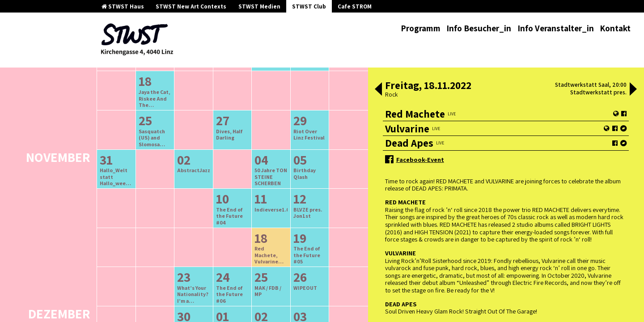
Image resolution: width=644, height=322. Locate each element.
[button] (378, 90)
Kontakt (615, 28)
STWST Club (309, 6)
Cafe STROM (355, 6)
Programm (421, 28)
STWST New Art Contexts (191, 6)
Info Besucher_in (479, 28)
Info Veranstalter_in (556, 28)
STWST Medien (259, 6)
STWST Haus (123, 6)
